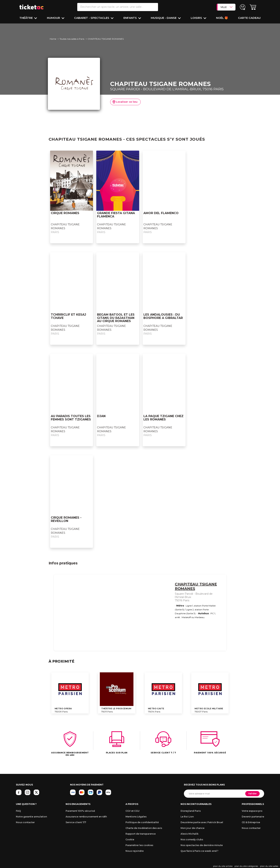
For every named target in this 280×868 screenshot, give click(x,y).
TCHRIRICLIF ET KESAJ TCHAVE (68, 316)
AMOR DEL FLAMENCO (161, 213)
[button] (253, 7)
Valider (252, 794)
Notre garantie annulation (31, 817)
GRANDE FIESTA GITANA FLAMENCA (116, 215)
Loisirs (197, 18)
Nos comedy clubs (192, 839)
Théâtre (26, 18)
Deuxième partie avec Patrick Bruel (202, 822)
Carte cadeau (249, 18)
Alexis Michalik (190, 834)
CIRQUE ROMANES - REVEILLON (66, 519)
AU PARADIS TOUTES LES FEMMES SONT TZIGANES (71, 418)
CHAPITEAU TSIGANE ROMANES (196, 586)
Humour (54, 18)
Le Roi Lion (187, 817)
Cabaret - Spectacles (92, 18)
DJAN (101, 416)
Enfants (130, 18)
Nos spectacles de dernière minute (202, 845)
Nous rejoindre (135, 851)
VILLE (226, 7)
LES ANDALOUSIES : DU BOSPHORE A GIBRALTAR (163, 316)
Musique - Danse (164, 18)
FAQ (18, 811)
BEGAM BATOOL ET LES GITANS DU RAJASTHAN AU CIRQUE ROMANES (116, 318)
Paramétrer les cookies (139, 845)
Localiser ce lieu (125, 102)
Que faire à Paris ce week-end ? (199, 851)
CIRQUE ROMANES (65, 213)
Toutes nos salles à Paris (72, 39)
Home (53, 39)
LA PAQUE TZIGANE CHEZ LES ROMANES (163, 418)
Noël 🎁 (222, 18)
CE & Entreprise (251, 822)
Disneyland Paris (191, 811)
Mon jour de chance (192, 828)
